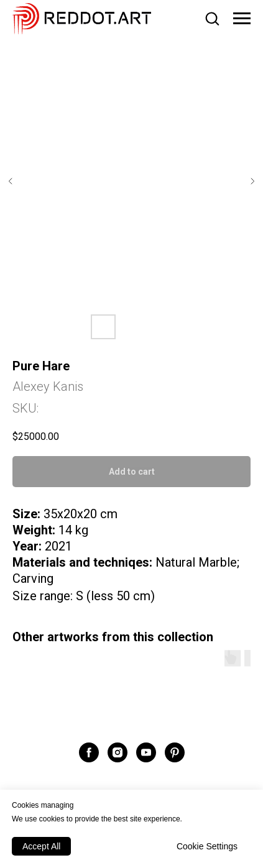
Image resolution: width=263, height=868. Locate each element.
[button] (212, 18)
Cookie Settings (207, 846)
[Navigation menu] (242, 19)
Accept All (41, 846)
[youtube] (146, 752)
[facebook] (89, 752)
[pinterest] (175, 752)
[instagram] (118, 752)
